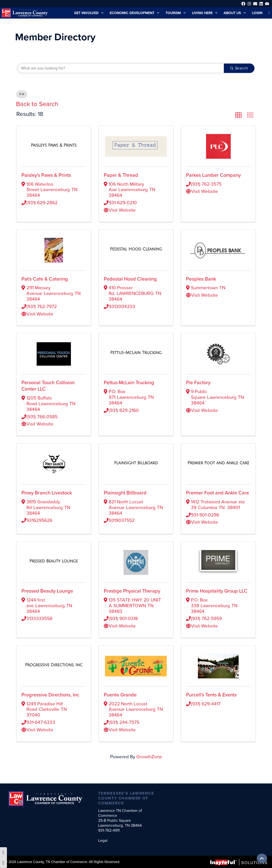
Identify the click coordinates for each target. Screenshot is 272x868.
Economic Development (130, 13)
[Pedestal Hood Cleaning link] (136, 249)
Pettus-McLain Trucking (130, 382)
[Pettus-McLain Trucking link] (136, 352)
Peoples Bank (201, 279)
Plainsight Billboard (125, 492)
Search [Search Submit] (239, 68)
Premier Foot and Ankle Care (218, 492)
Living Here (203, 13)
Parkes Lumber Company (214, 175)
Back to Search (38, 104)
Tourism (173, 13)
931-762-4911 (110, 830)
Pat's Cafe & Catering (45, 279)
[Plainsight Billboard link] (136, 463)
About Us (234, 13)
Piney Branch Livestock (47, 492)
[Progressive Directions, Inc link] (54, 670)
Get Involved (83, 13)
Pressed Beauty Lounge (48, 596)
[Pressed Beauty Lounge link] (54, 567)
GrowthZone (149, 762)
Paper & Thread (121, 175)
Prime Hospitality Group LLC (217, 596)
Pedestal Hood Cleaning (130, 279)
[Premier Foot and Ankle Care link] (218, 463)
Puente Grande (121, 700)
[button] (238, 115)
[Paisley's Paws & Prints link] (54, 145)
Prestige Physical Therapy (132, 596)
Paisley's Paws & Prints (47, 175)
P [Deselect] (22, 94)
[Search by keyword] (121, 68)
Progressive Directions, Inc (51, 700)
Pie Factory (199, 382)
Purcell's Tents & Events (212, 700)
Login (257, 13)
